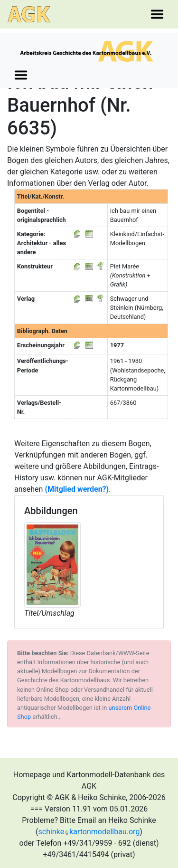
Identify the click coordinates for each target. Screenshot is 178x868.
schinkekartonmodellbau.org (89, 832)
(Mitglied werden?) (77, 489)
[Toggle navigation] (157, 14)
